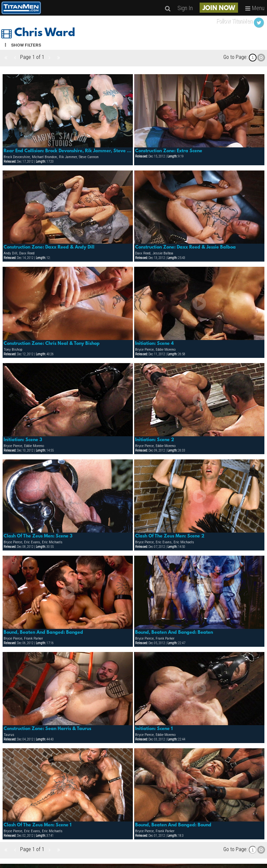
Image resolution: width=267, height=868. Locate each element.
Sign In (185, 8)
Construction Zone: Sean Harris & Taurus (47, 729)
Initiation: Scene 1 (154, 729)
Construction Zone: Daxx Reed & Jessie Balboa (185, 247)
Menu (255, 8)
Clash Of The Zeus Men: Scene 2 (170, 536)
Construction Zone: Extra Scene (169, 151)
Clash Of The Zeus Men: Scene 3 (38, 536)
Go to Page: (235, 57)
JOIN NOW (219, 8)
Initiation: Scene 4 (155, 344)
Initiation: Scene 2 (155, 440)
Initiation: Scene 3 (23, 440)
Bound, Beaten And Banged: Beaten (174, 632)
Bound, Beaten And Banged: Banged (43, 632)
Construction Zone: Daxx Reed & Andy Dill (49, 247)
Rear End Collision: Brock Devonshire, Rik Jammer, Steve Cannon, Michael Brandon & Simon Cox (68, 151)
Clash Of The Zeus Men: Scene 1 (37, 825)
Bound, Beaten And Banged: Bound (173, 825)
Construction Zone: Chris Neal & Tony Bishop (52, 344)
